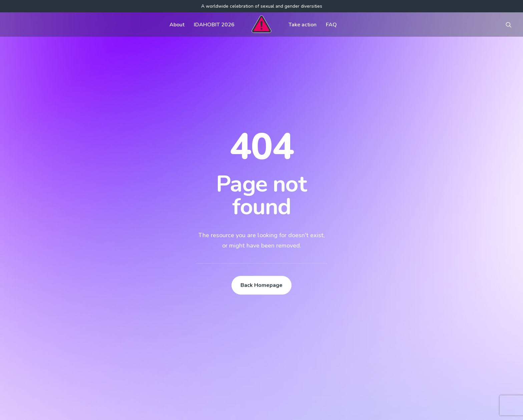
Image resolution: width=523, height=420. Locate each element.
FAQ (331, 25)
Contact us (224, 330)
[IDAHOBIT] (261, 25)
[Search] (86, 355)
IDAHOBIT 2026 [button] (214, 25)
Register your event (336, 330)
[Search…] (86, 355)
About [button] (177, 25)
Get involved (226, 304)
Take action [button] (303, 25)
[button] (509, 25)
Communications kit (336, 304)
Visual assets (329, 317)
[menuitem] (177, 25)
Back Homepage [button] (261, 196)
